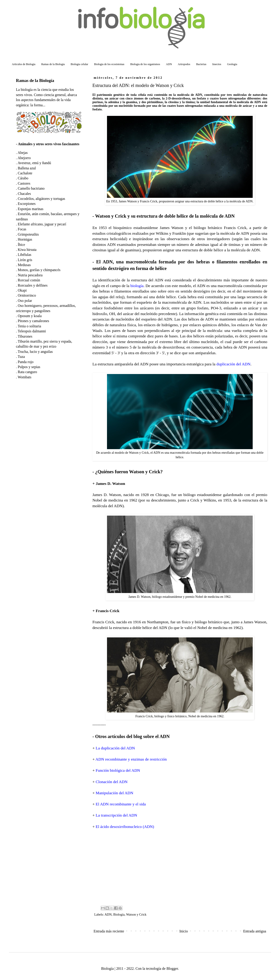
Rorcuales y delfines (33, 285)
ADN (169, 64)
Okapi (22, 290)
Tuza (21, 357)
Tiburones (25, 336)
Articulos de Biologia (24, 64)
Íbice (21, 245)
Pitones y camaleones (33, 321)
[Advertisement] (180, 867)
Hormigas (25, 239)
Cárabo (23, 178)
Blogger (172, 969)
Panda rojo (26, 362)
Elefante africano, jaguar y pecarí (42, 224)
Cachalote (25, 173)
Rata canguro (27, 372)
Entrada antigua (255, 931)
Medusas (24, 265)
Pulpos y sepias (29, 367)
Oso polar (25, 301)
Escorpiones (27, 204)
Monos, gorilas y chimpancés (39, 270)
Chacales (24, 194)
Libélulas (25, 255)
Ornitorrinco (27, 295)
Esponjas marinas (31, 209)
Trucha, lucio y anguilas (35, 352)
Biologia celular (79, 64)
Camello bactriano (31, 188)
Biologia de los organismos (145, 64)
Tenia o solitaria (29, 326)
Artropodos (184, 64)
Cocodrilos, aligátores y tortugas (41, 199)
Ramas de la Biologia (53, 64)
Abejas (23, 153)
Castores (24, 183)
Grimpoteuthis (28, 234)
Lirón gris (25, 260)
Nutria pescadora (30, 275)
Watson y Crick (136, 914)
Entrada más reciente (109, 931)
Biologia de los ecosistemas (109, 64)
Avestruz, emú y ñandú (34, 163)
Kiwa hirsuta (27, 250)
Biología (119, 914)
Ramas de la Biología (35, 80)
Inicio (184, 931)
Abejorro (24, 158)
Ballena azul (27, 168)
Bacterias (201, 64)
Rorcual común (29, 280)
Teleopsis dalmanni (32, 331)
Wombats (25, 377)
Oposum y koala (30, 316)
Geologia (232, 64)
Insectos (217, 64)
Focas (22, 229)
